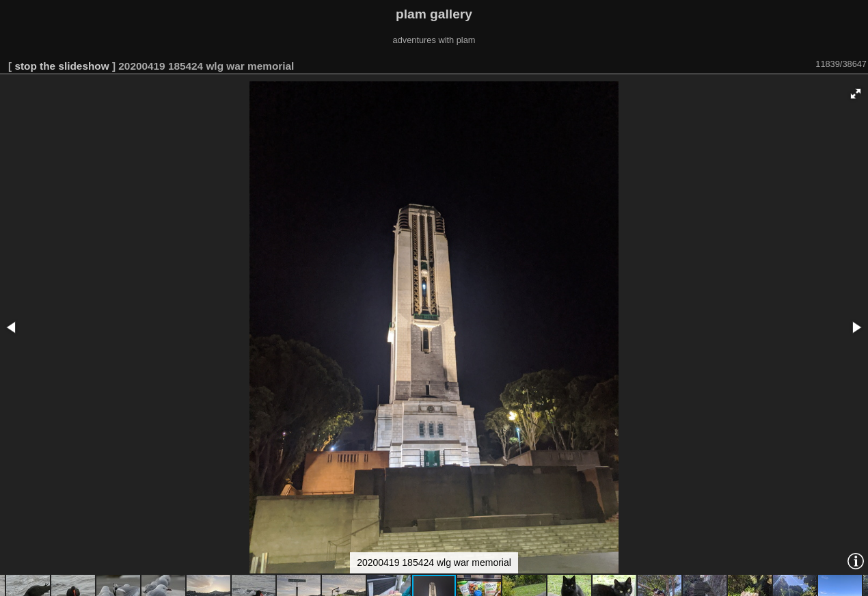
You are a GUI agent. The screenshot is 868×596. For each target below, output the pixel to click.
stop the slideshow (62, 66)
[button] (856, 94)
